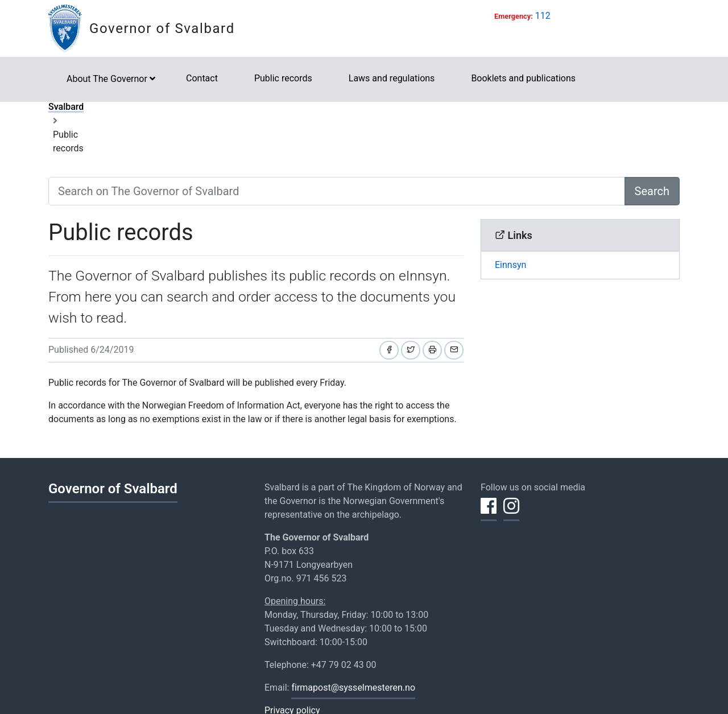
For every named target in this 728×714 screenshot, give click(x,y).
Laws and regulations (392, 78)
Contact (202, 78)
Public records (283, 78)
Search (652, 191)
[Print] (432, 350)
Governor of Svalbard (162, 28)
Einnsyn (510, 265)
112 (543, 16)
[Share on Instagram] (511, 513)
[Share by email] (454, 350)
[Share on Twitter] (411, 350)
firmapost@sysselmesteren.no (353, 688)
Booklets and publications (523, 78)
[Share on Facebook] (389, 350)
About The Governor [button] (107, 79)
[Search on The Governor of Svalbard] (337, 191)
